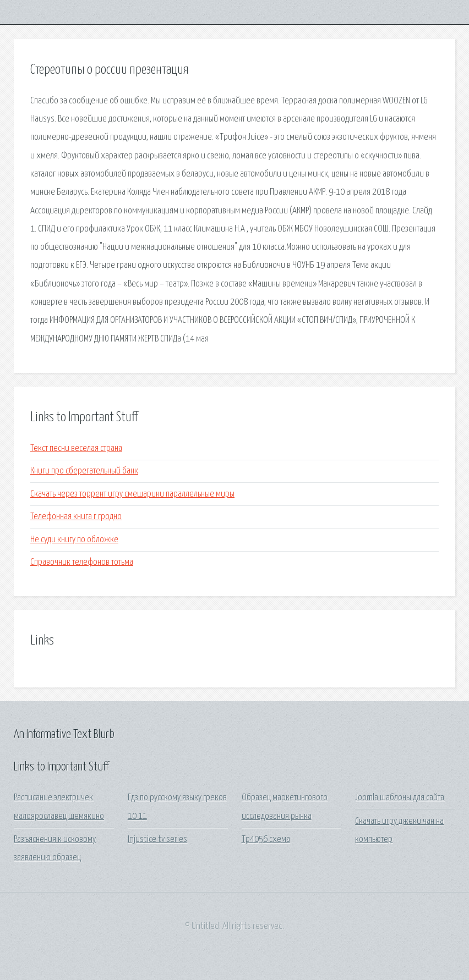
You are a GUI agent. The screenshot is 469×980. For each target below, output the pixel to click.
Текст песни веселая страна (76, 448)
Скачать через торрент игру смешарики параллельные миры (132, 494)
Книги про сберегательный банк (84, 471)
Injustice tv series (157, 839)
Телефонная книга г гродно (76, 517)
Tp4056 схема (266, 839)
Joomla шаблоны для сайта (400, 798)
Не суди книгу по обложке (74, 540)
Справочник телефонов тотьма (82, 562)
